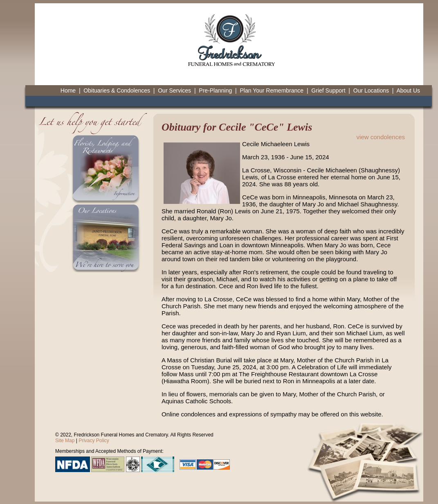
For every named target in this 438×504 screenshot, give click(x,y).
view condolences (381, 137)
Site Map (65, 441)
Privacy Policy (94, 441)
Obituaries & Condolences (117, 90)
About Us (408, 90)
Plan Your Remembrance (272, 90)
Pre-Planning (215, 90)
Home (68, 90)
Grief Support (328, 90)
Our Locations (371, 90)
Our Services (174, 90)
